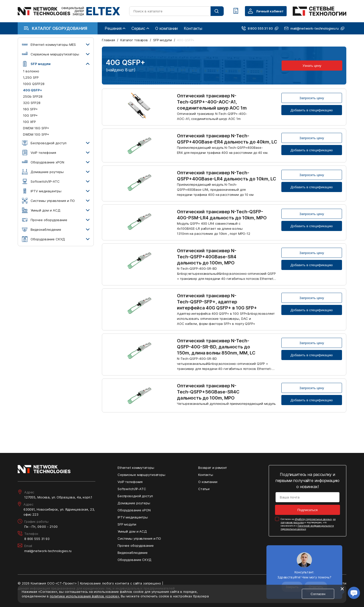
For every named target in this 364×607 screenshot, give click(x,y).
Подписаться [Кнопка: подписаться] (308, 510)
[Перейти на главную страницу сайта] (69, 11)
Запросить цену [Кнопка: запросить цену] (312, 98)
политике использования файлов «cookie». (85, 596)
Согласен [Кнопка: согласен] (318, 594)
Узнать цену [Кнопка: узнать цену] (312, 66)
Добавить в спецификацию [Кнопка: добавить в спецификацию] (312, 110)
